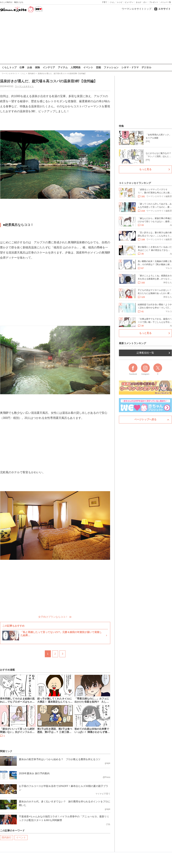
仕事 (22, 67)
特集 (121, 126)
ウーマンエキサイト (24, 86)
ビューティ (129, 2)
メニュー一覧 (166, 2)
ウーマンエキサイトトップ (137, 9)
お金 (30, 67)
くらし (112, 2)
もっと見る (145, 169)
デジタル (146, 67)
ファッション (111, 67)
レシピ (120, 2)
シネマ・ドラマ (130, 67)
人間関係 (76, 67)
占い (145, 2)
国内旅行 (7, 837)
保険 (37, 67)
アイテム (63, 67)
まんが (138, 2)
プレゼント (154, 2)
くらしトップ (9, 67)
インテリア (49, 67)
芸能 (98, 67)
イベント (88, 67)
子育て (105, 2)
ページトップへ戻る (145, 419)
